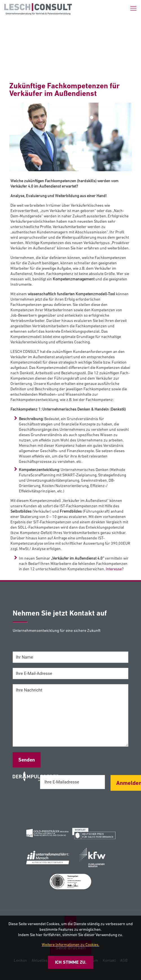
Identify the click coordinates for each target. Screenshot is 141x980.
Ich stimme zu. (71, 962)
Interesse (114, 569)
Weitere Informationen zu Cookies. (70, 945)
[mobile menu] (133, 8)
